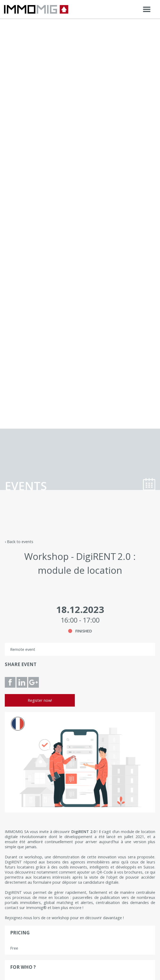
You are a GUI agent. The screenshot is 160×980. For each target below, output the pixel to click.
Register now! (40, 700)
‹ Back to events (19, 542)
